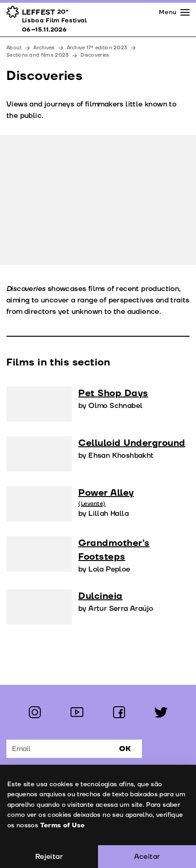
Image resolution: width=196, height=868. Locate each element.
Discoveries (95, 55)
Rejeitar (49, 857)
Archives (44, 48)
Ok (125, 749)
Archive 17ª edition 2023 (97, 48)
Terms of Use (62, 825)
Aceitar (147, 857)
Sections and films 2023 (38, 55)
